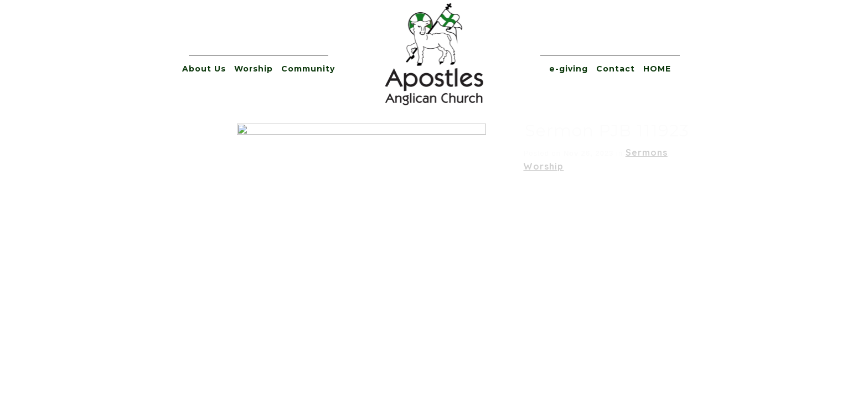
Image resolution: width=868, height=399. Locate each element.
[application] (434, 198)
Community (308, 69)
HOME (657, 69)
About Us (204, 69)
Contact (616, 69)
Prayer (431, 289)
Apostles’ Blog (574, 289)
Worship (254, 69)
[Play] (192, 198)
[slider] (419, 198)
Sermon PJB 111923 (358, 131)
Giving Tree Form (494, 289)
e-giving (569, 69)
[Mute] (645, 198)
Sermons (397, 152)
